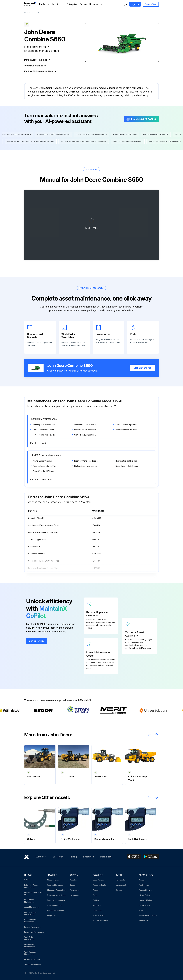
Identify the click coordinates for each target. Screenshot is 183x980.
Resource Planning (32, 959)
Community (97, 910)
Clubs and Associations (57, 890)
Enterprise (72, 4)
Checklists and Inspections (30, 921)
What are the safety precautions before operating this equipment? (29, 141)
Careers (73, 885)
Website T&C (144, 921)
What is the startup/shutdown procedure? (126, 141)
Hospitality (52, 915)
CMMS (27, 880)
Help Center (121, 880)
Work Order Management (30, 938)
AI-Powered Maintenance (30, 946)
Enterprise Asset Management (31, 886)
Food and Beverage (55, 885)
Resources (89, 857)
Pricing (83, 4)
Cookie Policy (144, 905)
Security (142, 880)
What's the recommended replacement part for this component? (82, 141)
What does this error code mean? (127, 134)
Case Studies (98, 880)
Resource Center (100, 885)
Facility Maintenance (33, 927)
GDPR (141, 910)
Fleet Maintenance (55, 905)
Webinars (97, 905)
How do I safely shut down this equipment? (93, 134)
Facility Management (56, 910)
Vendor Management (33, 964)
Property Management (56, 900)
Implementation (122, 885)
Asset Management (32, 907)
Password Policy (145, 900)
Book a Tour (151, 4)
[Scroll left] (149, 735)
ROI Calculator (99, 915)
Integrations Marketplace (29, 901)
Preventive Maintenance (34, 932)
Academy (97, 890)
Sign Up (135, 4)
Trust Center (144, 885)
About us (74, 880)
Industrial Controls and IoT (34, 894)
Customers (41, 857)
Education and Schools (57, 895)
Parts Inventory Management (30, 913)
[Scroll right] (156, 735)
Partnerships (75, 890)
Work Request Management (30, 953)
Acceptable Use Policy (148, 915)
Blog (95, 895)
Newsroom (74, 895)
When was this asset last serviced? (158, 134)
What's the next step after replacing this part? (55, 134)
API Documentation (101, 921)
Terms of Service (146, 890)
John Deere (34, 12)
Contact (119, 890)
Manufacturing (53, 880)
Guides (96, 900)
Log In (124, 4)
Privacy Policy (144, 895)
